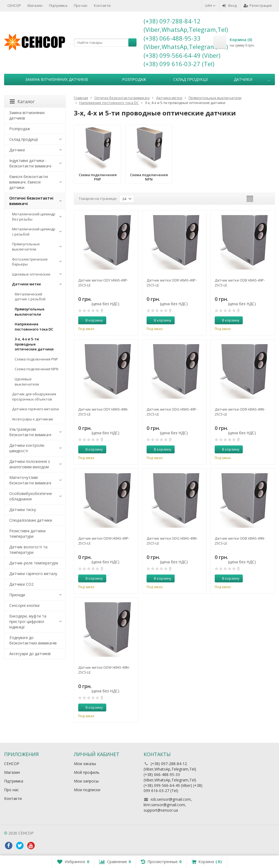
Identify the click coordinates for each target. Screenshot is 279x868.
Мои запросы (86, 781)
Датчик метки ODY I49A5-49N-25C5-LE (103, 412)
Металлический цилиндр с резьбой (34, 232)
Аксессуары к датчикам (32, 419)
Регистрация (258, 5)
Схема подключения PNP (36, 359)
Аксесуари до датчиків (30, 654)
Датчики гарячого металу (33, 574)
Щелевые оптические (31, 274)
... (269, 79)
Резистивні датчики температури (27, 534)
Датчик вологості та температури (28, 550)
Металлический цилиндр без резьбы (34, 217)
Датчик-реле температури (34, 563)
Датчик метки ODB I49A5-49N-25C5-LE (240, 541)
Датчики (243, 79)
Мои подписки (87, 790)
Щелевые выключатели (27, 382)
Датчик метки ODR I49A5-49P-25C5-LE (172, 283)
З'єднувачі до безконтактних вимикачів (33, 640)
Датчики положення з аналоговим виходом (30, 464)
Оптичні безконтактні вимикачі (31, 201)
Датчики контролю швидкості (27, 448)
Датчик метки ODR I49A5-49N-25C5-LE (240, 412)
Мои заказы (85, 764)
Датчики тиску (23, 510)
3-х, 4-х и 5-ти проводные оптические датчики (34, 344)
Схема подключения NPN (37, 369)
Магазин (35, 5)
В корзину (91, 320)
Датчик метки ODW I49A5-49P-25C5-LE (104, 541)
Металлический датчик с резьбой (30, 297)
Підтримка (58, 5)
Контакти (102, 5)
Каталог (22, 102)
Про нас (81, 5)
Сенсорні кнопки (24, 605)
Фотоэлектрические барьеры (30, 262)
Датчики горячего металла (35, 409)
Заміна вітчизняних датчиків (57, 79)
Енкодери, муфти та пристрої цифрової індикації (28, 621)
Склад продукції (191, 79)
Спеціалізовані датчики (31, 520)
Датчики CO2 (21, 584)
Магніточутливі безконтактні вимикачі (30, 480)
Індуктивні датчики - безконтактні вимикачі (30, 163)
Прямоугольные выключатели (26, 247)
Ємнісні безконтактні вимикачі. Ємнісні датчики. (29, 182)
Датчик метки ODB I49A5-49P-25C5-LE (240, 283)
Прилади (17, 595)
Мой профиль (87, 772)
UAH (210, 5)
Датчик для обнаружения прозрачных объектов (34, 397)
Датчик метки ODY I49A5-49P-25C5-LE (103, 283)
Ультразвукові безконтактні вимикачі (30, 432)
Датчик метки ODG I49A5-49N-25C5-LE (172, 541)
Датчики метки (26, 284)
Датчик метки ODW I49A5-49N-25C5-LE (104, 670)
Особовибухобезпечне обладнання (31, 496)
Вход (230, 5)
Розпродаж (134, 79)
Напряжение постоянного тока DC (34, 327)
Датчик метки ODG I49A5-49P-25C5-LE (172, 412)
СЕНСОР (14, 5)
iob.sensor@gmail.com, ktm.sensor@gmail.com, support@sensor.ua (168, 805)
